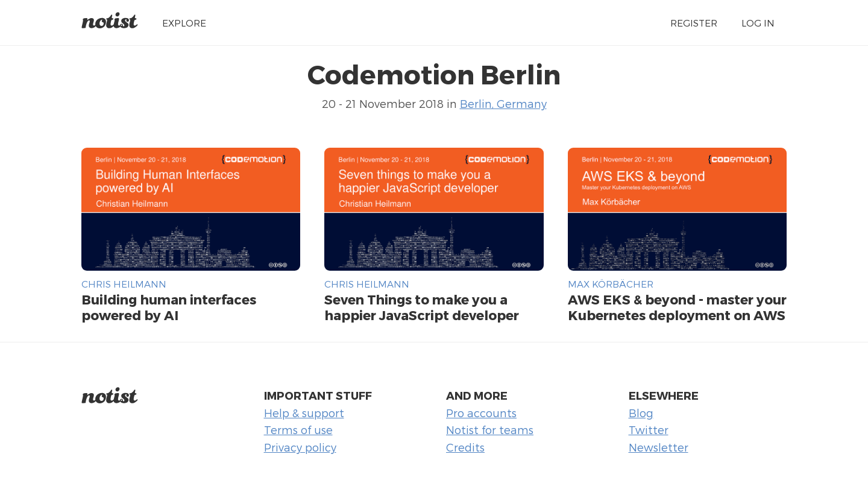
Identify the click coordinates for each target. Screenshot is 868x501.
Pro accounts (481, 413)
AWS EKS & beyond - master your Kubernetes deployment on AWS (677, 307)
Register (694, 23)
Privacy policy (300, 447)
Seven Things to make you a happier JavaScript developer (422, 307)
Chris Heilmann (124, 284)
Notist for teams (490, 430)
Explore (184, 23)
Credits (465, 447)
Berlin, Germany (503, 103)
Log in (758, 23)
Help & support (304, 413)
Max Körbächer (611, 284)
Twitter (649, 430)
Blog (641, 413)
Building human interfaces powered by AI (169, 307)
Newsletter (659, 447)
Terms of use (298, 430)
